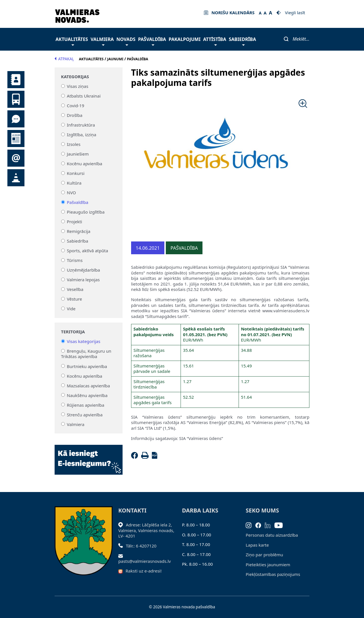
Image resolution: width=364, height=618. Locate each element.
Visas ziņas (77, 86)
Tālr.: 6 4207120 (141, 546)
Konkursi (76, 173)
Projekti (75, 222)
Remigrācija (79, 231)
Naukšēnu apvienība (87, 395)
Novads (126, 41)
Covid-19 (76, 106)
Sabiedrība (242, 41)
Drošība (75, 115)
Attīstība (215, 41)
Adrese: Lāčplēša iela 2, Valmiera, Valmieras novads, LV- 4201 (146, 530)
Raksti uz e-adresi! (144, 571)
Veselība (75, 289)
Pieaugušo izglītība (86, 212)
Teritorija (73, 332)
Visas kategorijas (84, 341)
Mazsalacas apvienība (88, 385)
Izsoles (74, 144)
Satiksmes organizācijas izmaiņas (16, 178)
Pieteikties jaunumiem (16, 158)
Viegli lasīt (295, 13)
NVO (71, 193)
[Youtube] (281, 525)
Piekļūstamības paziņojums (273, 574)
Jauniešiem (78, 154)
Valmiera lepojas (83, 280)
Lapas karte (257, 545)
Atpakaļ (64, 59)
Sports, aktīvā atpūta (87, 251)
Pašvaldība (152, 41)
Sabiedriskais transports (16, 99)
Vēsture (74, 299)
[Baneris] (89, 456)
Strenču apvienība (85, 414)
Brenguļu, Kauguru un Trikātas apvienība (86, 354)
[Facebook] (136, 457)
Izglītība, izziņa (81, 135)
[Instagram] (251, 525)
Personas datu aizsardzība (272, 535)
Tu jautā (16, 119)
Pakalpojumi (185, 39)
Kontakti (16, 80)
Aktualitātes (72, 41)
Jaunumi (16, 139)
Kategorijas (75, 77)
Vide (71, 309)
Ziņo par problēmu (264, 555)
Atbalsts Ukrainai (84, 96)
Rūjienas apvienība (86, 405)
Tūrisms (75, 260)
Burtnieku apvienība (87, 366)
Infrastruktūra (81, 125)
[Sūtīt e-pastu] (122, 555)
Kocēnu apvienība (85, 164)
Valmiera (102, 41)
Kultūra (74, 183)
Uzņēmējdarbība (83, 270)
